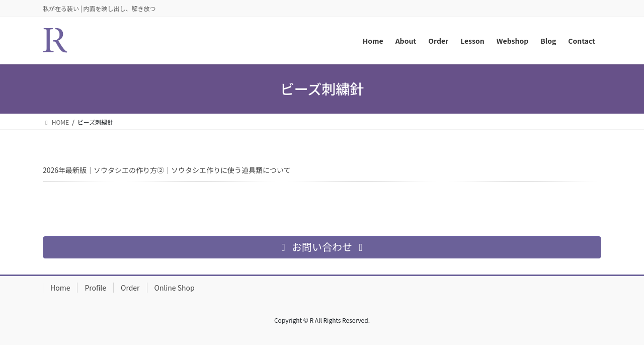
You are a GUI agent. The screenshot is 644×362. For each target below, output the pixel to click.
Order (130, 288)
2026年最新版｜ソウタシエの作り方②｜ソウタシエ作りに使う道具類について (167, 170)
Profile (95, 288)
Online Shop (175, 288)
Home (60, 288)
